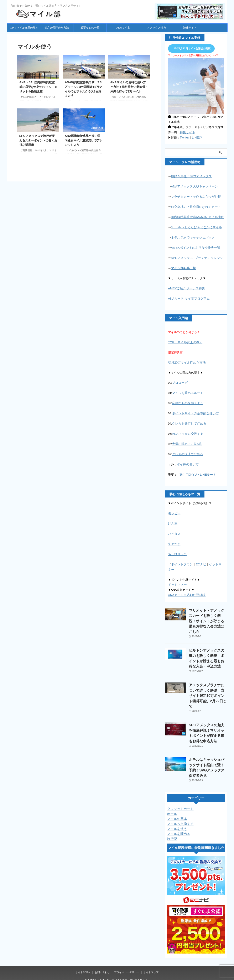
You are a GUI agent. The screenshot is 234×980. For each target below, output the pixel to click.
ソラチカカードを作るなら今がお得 (194, 196)
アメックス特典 (157, 28)
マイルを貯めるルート (187, 389)
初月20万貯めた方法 (57, 28)
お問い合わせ (102, 928)
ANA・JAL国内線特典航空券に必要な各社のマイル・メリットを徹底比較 (38, 87)
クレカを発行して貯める (188, 419)
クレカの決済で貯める (187, 449)
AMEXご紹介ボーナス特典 (185, 286)
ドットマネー (177, 578)
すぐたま (174, 538)
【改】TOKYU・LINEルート (195, 469)
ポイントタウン (181, 558)
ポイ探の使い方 (187, 459)
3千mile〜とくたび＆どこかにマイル (195, 226)
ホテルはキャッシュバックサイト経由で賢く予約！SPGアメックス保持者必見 (208, 727)
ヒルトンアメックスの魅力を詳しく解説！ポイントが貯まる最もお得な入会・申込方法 (208, 640)
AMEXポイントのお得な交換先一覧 (194, 246)
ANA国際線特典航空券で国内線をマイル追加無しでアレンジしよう (84, 140)
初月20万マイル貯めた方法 (186, 359)
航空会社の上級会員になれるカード (194, 206)
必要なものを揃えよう (187, 399)
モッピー (174, 508)
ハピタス (174, 528)
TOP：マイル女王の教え (23, 28)
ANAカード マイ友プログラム (188, 296)
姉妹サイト (190, 28)
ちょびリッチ (177, 548)
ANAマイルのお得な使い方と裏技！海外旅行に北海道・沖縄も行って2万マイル (129, 87)
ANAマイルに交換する (187, 429)
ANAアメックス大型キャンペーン (193, 186)
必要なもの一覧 (90, 28)
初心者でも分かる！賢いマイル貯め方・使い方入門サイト (117, 936)
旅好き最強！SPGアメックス (190, 176)
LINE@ (196, 137)
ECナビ (199, 558)
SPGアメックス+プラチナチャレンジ (195, 256)
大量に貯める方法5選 (186, 439)
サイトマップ (151, 928)
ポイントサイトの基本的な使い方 (194, 409)
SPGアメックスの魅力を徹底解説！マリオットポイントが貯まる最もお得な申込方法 (208, 699)
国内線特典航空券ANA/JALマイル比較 (196, 216)
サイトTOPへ (83, 928)
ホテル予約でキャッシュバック (191, 236)
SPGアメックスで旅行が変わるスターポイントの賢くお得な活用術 (38, 140)
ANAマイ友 (123, 28)
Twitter (184, 137)
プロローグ (179, 379)
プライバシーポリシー (127, 928)
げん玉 (172, 518)
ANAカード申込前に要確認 (186, 588)
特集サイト (187, 132)
